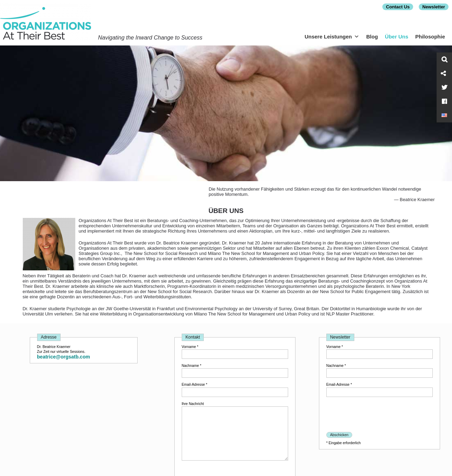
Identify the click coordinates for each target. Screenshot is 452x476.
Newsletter (434, 7)
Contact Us (398, 7)
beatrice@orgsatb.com (64, 357)
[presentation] (380, 415)
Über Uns (397, 37)
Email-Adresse (194, 385)
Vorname (190, 347)
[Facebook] (444, 101)
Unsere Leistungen (332, 37)
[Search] (444, 59)
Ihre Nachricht (193, 404)
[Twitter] (444, 87)
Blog (372, 37)
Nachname (192, 366)
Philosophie (430, 37)
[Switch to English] (444, 115)
